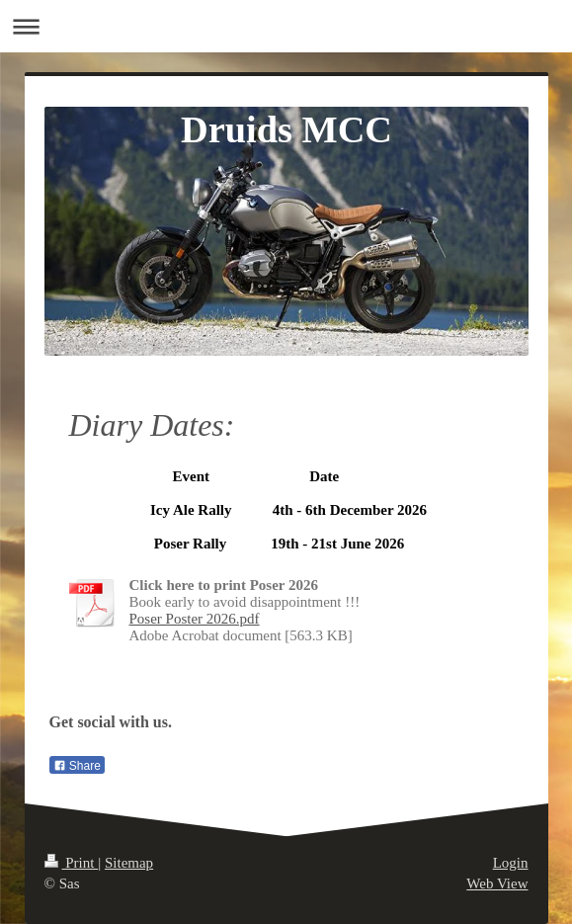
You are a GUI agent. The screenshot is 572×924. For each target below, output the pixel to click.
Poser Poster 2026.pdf (195, 619)
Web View (497, 883)
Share (77, 766)
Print (72, 863)
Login (511, 863)
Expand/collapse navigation (286, 26)
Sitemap (129, 863)
